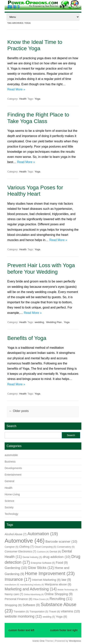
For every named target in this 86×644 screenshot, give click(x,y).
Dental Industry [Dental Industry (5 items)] (32, 557)
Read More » (16, 89)
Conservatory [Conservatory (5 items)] (66, 547)
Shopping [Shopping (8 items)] (13, 605)
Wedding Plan (54, 322)
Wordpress (75, 641)
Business (10, 462)
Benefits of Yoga (27, 338)
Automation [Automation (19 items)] (43, 534)
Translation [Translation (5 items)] (21, 612)
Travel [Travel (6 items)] (54, 612)
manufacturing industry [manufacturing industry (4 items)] (32, 585)
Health (23, 99)
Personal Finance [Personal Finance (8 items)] (19, 599)
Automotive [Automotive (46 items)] (25, 541)
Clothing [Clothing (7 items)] (27, 547)
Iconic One (39, 641)
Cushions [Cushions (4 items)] (43, 552)
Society (9, 507)
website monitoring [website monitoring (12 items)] (23, 616)
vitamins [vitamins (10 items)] (70, 611)
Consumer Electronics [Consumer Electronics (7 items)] (20, 551)
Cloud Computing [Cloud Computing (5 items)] (45, 547)
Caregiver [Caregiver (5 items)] (11, 547)
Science (9, 501)
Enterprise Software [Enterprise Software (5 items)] (43, 563)
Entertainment (13, 475)
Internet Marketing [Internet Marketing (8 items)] (46, 580)
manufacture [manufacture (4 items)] (12, 585)
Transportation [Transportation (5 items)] (39, 612)
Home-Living (12, 494)
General (9, 481)
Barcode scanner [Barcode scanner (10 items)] (61, 541)
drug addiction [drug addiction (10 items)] (57, 557)
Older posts (19, 411)
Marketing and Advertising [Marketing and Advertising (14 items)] (31, 589)
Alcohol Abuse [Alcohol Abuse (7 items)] (16, 534)
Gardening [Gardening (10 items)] (16, 568)
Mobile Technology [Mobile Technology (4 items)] (67, 590)
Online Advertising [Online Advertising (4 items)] (34, 594)
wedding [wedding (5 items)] (49, 617)
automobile (11, 455)
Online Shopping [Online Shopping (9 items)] (59, 594)
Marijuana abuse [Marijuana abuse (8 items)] (58, 584)
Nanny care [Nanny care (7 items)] (14, 594)
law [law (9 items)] (66, 580)
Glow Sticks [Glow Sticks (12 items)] (41, 568)
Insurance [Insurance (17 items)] (18, 579)
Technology (11, 514)
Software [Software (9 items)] (31, 605)
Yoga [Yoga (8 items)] (61, 617)
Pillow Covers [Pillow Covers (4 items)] (41, 599)
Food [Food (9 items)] (62, 563)
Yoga (38, 99)
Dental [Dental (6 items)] (55, 552)
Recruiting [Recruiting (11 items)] (61, 599)
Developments (13, 468)
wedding (39, 322)
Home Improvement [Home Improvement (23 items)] (50, 573)
